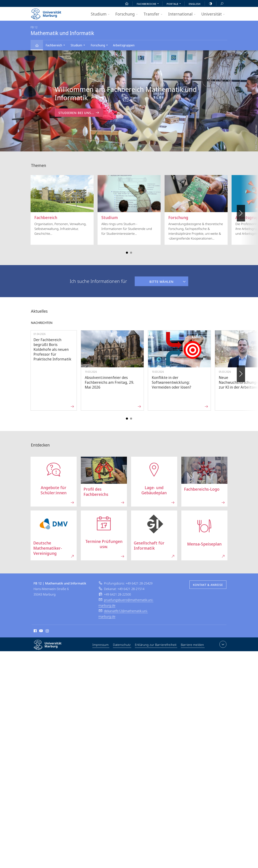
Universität (214, 14)
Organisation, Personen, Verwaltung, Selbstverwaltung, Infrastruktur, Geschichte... (62, 205)
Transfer (154, 14)
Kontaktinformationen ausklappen (223, 644)
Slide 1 (127, 253)
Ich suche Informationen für (98, 281)
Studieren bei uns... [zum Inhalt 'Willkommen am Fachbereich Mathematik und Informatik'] (79, 113)
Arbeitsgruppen (124, 45)
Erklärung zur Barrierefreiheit (156, 645)
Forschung (128, 14)
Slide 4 (131, 253)
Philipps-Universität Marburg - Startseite (49, 13)
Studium (101, 14)
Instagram (47, 631)
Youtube (41, 631)
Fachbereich (56, 46)
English (195, 4)
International (183, 14)
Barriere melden (192, 645)
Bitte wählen (154, 280)
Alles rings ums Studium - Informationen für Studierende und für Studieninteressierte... (129, 205)
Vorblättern (241, 211)
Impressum (101, 645)
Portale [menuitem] (175, 4)
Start (125, 4)
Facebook (35, 631)
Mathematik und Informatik (39, 47)
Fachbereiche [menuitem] (149, 4)
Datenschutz (122, 645)
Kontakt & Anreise (208, 585)
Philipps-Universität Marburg (51, 648)
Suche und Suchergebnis (220, 4)
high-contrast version (209, 4)
